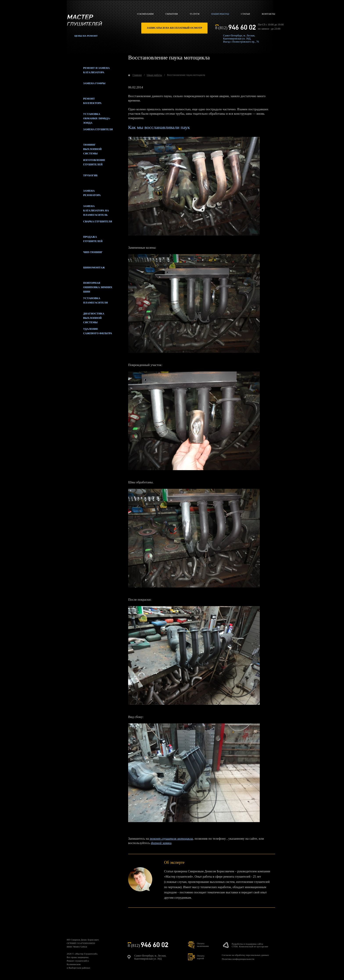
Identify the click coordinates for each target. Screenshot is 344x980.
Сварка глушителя (89, 225)
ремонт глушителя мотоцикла (171, 839)
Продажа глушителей (85, 240)
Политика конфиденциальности (238, 959)
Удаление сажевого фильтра (89, 332)
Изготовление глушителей (86, 163)
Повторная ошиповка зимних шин (90, 286)
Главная (137, 75)
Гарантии (172, 14)
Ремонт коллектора (84, 102)
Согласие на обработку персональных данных (245, 955)
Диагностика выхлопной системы (85, 317)
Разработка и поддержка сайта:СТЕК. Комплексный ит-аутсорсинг (250, 945)
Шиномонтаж (86, 271)
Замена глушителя (90, 133)
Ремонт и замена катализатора (88, 71)
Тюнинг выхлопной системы (84, 148)
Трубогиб (82, 179)
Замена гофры (86, 87)
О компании (145, 14)
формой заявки (161, 843)
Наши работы (220, 14)
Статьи (245, 14)
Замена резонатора (84, 194)
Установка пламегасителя (87, 302)
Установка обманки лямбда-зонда (89, 117)
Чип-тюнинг (85, 255)
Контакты (268, 14)
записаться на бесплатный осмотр (174, 28)
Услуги (195, 14)
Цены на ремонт (86, 36)
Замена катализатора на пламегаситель (88, 209)
